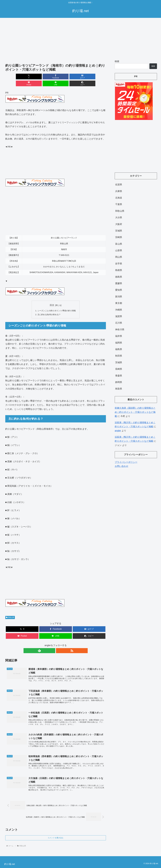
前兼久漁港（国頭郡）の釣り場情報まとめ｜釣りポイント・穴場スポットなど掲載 (135, 412)
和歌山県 (10, 611)
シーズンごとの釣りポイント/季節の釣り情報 (57, 304)
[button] (98, 77)
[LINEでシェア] (81, 77)
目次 (52, 298)
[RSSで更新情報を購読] (58, 644)
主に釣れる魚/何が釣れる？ (49, 308)
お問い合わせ (122, 466)
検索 (117, 61)
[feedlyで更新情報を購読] (53, 644)
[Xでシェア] (13, 77)
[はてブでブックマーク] (47, 77)
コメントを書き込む (56, 835)
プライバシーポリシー (126, 462)
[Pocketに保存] (64, 77)
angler (118, 431)
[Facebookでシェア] (30, 77)
